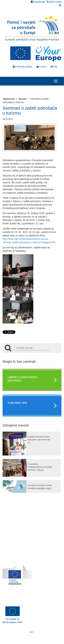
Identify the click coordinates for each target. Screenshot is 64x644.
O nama (42, 67)
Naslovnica (10, 99)
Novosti (24, 99)
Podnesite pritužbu (23, 67)
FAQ (54, 67)
